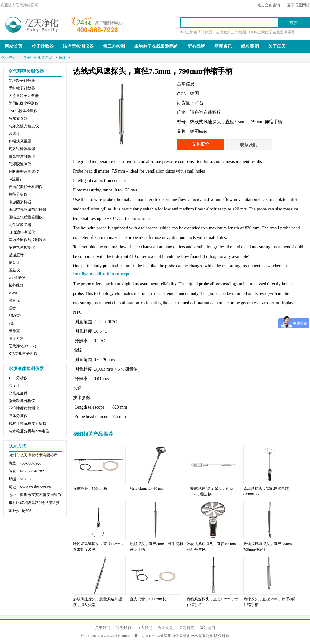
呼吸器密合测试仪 (24, 172)
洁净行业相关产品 (38, 58)
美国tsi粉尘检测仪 (24, 103)
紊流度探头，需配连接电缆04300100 (266, 491)
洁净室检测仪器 (78, 46)
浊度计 (14, 386)
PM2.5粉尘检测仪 (23, 111)
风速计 (14, 134)
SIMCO (15, 316)
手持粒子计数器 (22, 88)
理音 (12, 308)
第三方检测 (114, 46)
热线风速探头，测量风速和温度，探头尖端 (98, 602)
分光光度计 (18, 393)
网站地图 (207, 628)
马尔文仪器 (18, 118)
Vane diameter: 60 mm (147, 489)
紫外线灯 (16, 285)
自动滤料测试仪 (22, 232)
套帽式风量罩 (20, 141)
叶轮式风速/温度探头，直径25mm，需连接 (210, 491)
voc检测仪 (17, 278)
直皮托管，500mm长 (90, 489)
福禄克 (14, 331)
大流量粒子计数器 (24, 96)
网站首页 (14, 46)
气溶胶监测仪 (20, 164)
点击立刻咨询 (269, 5)
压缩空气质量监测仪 (26, 217)
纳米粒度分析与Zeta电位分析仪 (32, 431)
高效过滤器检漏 (22, 149)
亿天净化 (32, 24)
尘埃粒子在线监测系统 (156, 46)
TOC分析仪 (18, 378)
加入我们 (145, 628)
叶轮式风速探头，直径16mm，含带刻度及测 (99, 547)
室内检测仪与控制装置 (27, 240)
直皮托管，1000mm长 (148, 599)
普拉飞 (14, 301)
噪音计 (14, 263)
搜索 (294, 23)
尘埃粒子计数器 (22, 81)
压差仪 (14, 270)
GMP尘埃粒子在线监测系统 (272, 32)
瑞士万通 (16, 338)
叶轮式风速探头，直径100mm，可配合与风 (213, 547)
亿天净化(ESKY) (22, 346)
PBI (12, 323)
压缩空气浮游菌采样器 (27, 210)
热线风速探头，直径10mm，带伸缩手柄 (212, 602)
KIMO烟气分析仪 (23, 354)
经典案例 (250, 46)
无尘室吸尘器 (20, 225)
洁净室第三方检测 (231, 32)
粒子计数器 (43, 46)
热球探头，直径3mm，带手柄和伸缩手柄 (156, 547)
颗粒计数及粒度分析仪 (27, 423)
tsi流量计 (16, 179)
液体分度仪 (18, 416)
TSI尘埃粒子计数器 (196, 32)
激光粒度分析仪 (22, 156)
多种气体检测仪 (22, 247)
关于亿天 (277, 46)
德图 (63, 58)
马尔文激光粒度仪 (24, 126)
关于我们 (103, 628)
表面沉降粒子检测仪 (26, 187)
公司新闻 (187, 628)
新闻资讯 (223, 46)
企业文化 (165, 628)
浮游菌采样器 (20, 202)
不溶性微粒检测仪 (24, 408)
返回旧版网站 (298, 5)
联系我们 (123, 628)
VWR (13, 293)
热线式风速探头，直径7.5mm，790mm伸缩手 (270, 547)
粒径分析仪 (18, 194)
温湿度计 (16, 255)
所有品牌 (196, 46)
